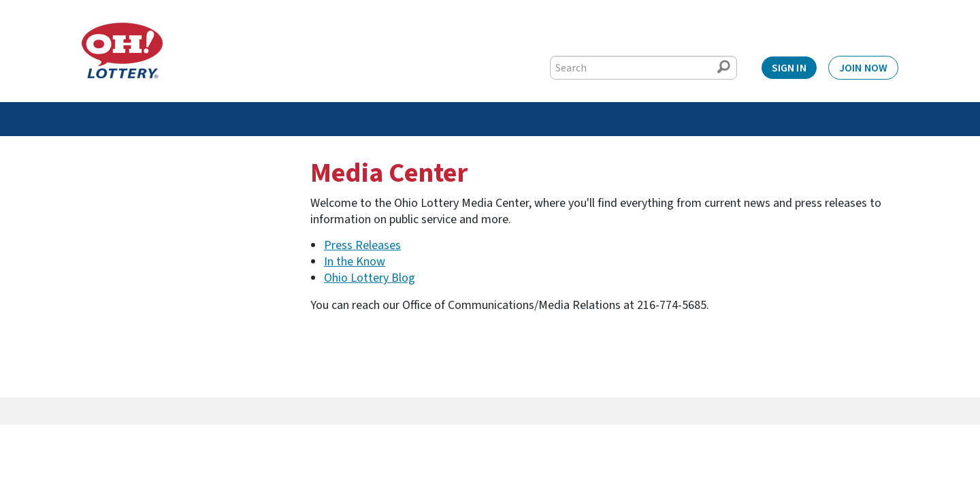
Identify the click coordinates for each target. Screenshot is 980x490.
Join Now (863, 68)
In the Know (355, 262)
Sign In (789, 68)
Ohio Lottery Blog (370, 278)
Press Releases (362, 245)
